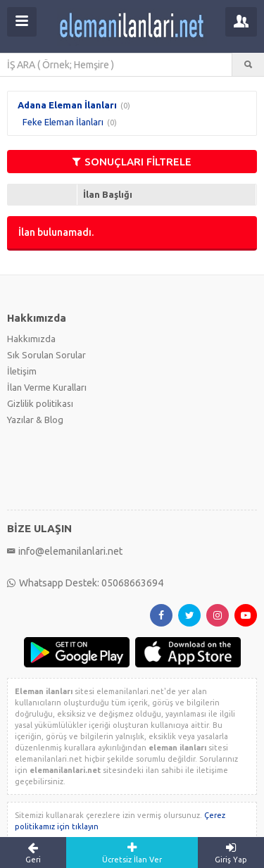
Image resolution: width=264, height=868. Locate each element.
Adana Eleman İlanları (67, 105)
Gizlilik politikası (40, 403)
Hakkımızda (31, 339)
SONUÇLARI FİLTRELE (132, 162)
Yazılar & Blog (35, 420)
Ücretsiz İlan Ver (132, 853)
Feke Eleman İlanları (63, 122)
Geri (33, 853)
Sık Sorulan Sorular (46, 355)
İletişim (22, 371)
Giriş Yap (231, 853)
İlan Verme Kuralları (47, 387)
